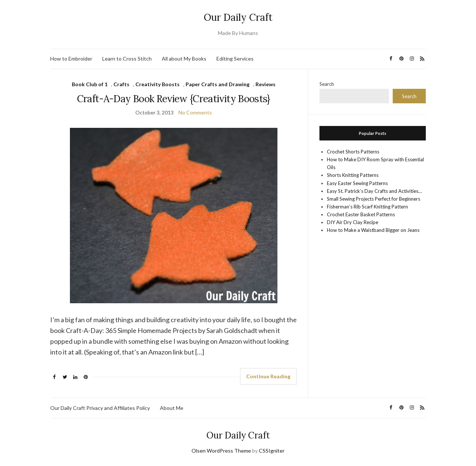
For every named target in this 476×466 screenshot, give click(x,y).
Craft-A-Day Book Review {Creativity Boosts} (174, 99)
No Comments (195, 112)
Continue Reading (268, 376)
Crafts (121, 84)
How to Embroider (71, 59)
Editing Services (235, 59)
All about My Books (184, 59)
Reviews (266, 84)
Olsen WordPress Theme (221, 451)
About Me (172, 408)
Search (327, 84)
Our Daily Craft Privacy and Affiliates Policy (100, 408)
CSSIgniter (272, 451)
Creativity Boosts (157, 84)
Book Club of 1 (90, 84)
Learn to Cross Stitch (127, 59)
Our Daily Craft (238, 17)
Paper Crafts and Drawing (218, 84)
